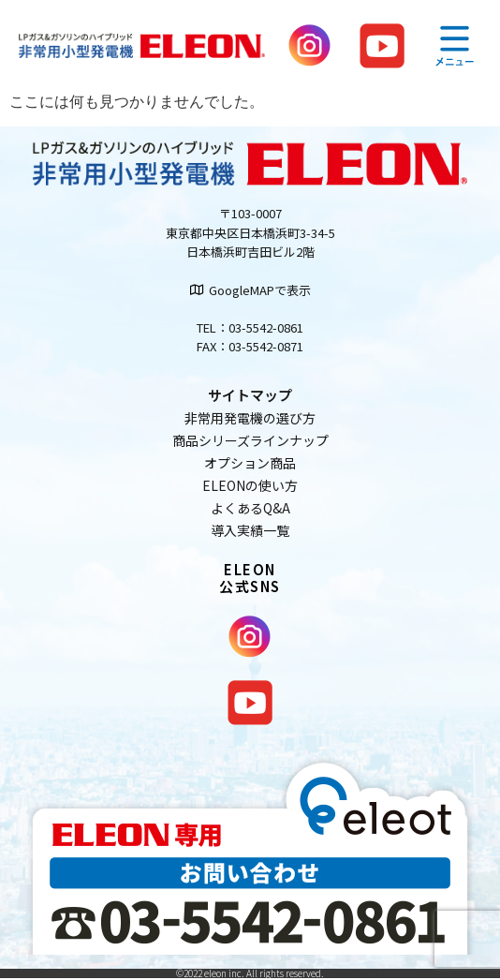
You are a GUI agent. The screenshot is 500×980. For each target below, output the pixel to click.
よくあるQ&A (250, 508)
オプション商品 (250, 463)
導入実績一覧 (250, 530)
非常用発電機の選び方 (250, 418)
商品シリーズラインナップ (250, 440)
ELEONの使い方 (250, 485)
